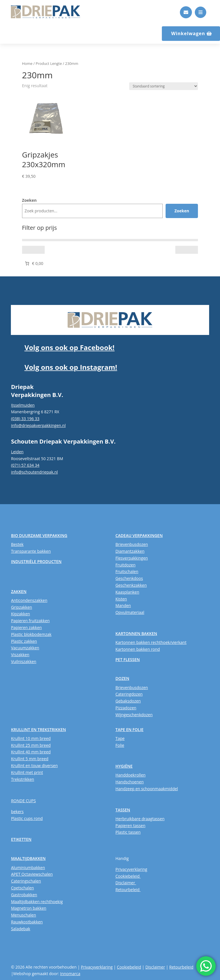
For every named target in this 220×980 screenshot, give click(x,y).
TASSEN (123, 810)
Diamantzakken (130, 551)
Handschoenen (130, 782)
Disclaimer (126, 883)
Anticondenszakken (29, 600)
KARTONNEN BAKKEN (136, 633)
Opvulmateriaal (130, 612)
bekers (17, 812)
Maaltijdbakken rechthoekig (37, 902)
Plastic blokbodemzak (31, 634)
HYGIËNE (124, 766)
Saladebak (20, 929)
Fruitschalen (127, 571)
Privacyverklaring (131, 869)
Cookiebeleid (128, 876)
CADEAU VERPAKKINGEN (139, 535)
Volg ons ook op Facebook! (69, 347)
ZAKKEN (19, 591)
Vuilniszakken (23, 661)
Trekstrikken (22, 779)
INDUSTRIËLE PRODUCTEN (36, 561)
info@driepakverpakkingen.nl (38, 425)
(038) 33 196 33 (25, 419)
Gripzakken (21, 607)
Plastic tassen (128, 832)
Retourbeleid (128, 890)
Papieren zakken (26, 627)
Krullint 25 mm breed (31, 745)
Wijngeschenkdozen (134, 715)
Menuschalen (23, 915)
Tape (120, 738)
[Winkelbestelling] (164, 86)
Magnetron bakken (29, 908)
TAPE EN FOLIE (129, 729)
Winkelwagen (188, 33)
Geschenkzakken (131, 585)
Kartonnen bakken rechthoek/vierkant (151, 642)
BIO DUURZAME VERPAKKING (39, 535)
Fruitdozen (125, 565)
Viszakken (20, 655)
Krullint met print (27, 772)
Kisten (121, 599)
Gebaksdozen (128, 701)
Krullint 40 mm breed (31, 752)
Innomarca (70, 974)
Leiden (17, 452)
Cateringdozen (129, 694)
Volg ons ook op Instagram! (71, 367)
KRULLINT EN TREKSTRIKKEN (38, 729)
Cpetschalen (22, 888)
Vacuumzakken (25, 648)
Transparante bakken (31, 551)
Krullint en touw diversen (34, 766)
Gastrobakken (24, 895)
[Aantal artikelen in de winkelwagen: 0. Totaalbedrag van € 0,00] (34, 263)
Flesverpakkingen (132, 558)
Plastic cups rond (27, 818)
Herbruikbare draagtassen (140, 819)
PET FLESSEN (128, 659)
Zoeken (29, 200)
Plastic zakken (24, 641)
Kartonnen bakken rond (138, 649)
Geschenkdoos (129, 578)
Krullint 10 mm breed (31, 738)
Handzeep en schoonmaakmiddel (147, 789)
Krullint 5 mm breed (30, 759)
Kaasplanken (127, 592)
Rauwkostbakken (27, 922)
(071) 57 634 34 (25, 465)
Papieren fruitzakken (30, 621)
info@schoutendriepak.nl (34, 472)
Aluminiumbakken (28, 868)
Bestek (17, 544)
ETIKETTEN (21, 839)
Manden (123, 605)
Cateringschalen (26, 881)
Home (27, 63)
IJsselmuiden (23, 405)
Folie (120, 745)
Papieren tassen (130, 826)
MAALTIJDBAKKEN (28, 858)
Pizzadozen (126, 708)
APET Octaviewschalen (32, 874)
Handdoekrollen (130, 775)
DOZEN (122, 678)
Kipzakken (20, 614)
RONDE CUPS (23, 801)
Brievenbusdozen (132, 544)
